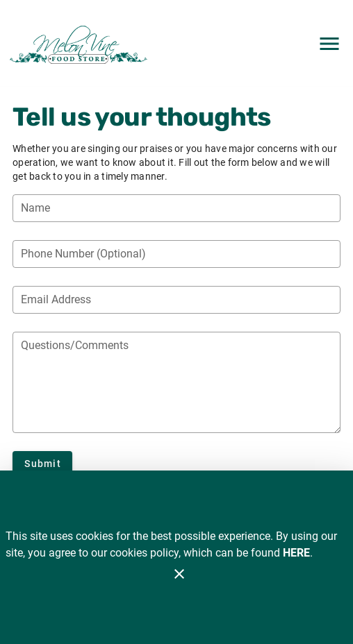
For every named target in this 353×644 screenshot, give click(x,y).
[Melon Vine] (82, 43)
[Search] (288, 44)
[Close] (179, 574)
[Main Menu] (329, 44)
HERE (296, 553)
